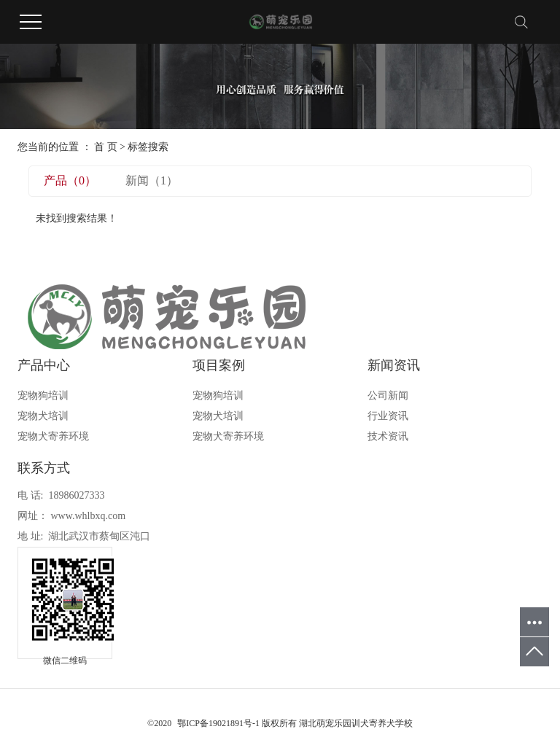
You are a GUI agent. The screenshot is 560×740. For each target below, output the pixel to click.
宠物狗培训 (43, 396)
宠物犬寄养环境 (53, 436)
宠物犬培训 (43, 416)
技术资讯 (388, 436)
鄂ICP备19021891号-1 (218, 723)
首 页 (106, 147)
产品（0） (70, 180)
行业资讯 (388, 416)
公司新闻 (388, 396)
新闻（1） (152, 180)
